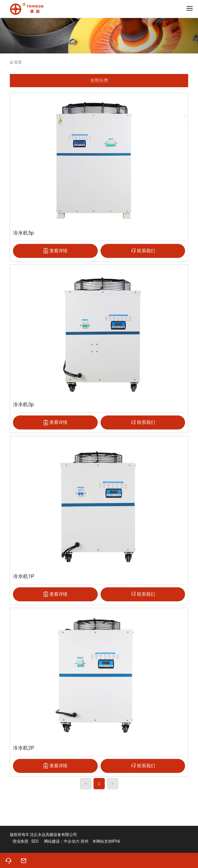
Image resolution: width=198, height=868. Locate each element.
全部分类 (99, 80)
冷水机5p (23, 233)
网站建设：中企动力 (62, 841)
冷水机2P (23, 748)
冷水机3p (23, 404)
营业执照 (21, 841)
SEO (35, 841)
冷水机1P (23, 576)
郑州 (85, 841)
